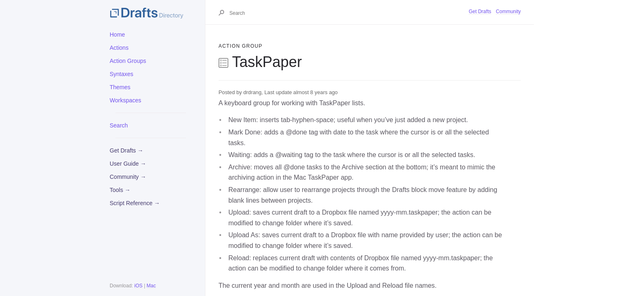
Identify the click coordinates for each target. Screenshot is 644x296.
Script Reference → (135, 203)
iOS (138, 286)
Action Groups (128, 61)
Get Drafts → (126, 150)
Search (119, 125)
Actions (119, 48)
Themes (120, 87)
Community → (128, 177)
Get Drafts (480, 12)
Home (117, 35)
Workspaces (125, 100)
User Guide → (128, 164)
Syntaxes (122, 74)
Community (508, 12)
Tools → (120, 190)
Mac (151, 286)
